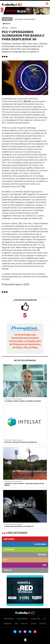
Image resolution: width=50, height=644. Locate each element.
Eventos (43, 624)
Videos (34, 624)
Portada (5, 28)
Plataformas (40, 544)
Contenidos (9, 539)
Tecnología (9, 549)
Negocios (42, 555)
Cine (44, 565)
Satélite (14, 28)
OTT (5, 560)
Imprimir (7, 24)
